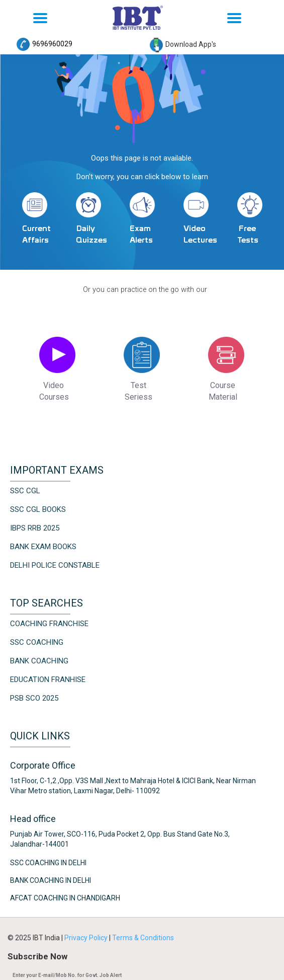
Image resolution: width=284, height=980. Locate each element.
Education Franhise (48, 679)
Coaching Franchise (49, 623)
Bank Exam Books (43, 546)
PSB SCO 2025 (34, 697)
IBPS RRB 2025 (35, 527)
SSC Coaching (37, 641)
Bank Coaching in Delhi (51, 879)
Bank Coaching (39, 660)
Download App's (183, 44)
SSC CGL (25, 490)
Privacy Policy (87, 937)
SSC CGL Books (38, 508)
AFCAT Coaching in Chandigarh (65, 897)
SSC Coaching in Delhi (48, 862)
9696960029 (44, 44)
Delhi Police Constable (55, 564)
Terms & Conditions (143, 937)
